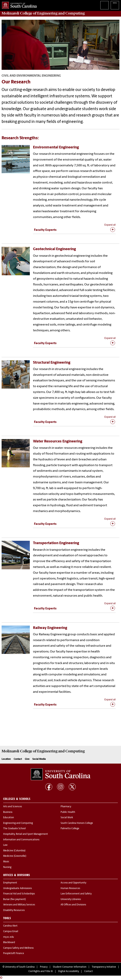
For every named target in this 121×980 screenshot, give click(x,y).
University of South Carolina (20, 967)
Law (5, 845)
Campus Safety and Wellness (18, 948)
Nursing (7, 867)
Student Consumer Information (70, 967)
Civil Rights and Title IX (41, 971)
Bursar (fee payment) (15, 899)
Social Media (39, 759)
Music (6, 862)
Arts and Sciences (13, 807)
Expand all (110, 225)
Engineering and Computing (18, 823)
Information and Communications (21, 840)
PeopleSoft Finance (14, 953)
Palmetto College (70, 829)
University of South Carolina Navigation (115, 5)
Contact (18, 759)
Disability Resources (14, 910)
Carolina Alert (10, 926)
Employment (10, 883)
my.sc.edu (9, 937)
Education (9, 818)
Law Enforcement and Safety (76, 894)
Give (27, 759)
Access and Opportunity (73, 883)
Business (8, 812)
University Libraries (71, 899)
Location (6, 759)
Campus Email (11, 932)
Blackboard (9, 942)
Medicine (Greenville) (15, 856)
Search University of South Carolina (105, 5)
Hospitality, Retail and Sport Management (26, 834)
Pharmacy (66, 807)
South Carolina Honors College (77, 823)
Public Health (68, 812)
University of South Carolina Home (18, 4)
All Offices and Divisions (73, 905)
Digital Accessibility (69, 971)
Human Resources (70, 888)
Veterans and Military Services (19, 905)
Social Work (67, 818)
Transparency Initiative (104, 967)
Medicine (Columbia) (14, 851)
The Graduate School (14, 829)
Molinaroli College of (43, 13)
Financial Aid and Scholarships (19, 894)
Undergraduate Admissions (17, 888)
